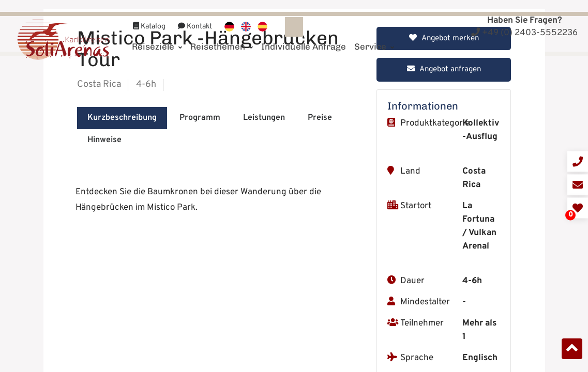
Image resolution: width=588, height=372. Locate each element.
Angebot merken (444, 219)
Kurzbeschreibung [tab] (122, 299)
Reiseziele (157, 35)
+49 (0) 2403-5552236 (524, 33)
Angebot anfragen (444, 250)
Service (374, 35)
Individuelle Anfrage (304, 35)
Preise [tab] (320, 299)
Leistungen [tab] (264, 299)
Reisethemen (222, 35)
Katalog (149, 15)
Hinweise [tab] (104, 321)
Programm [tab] (200, 299)
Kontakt (195, 15)
